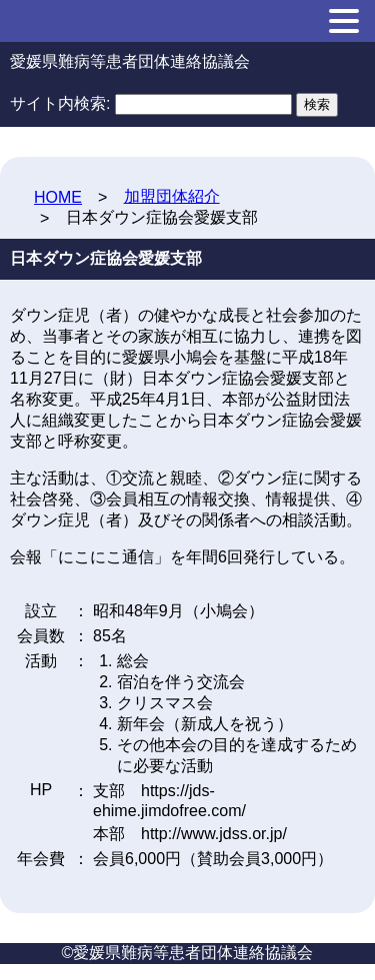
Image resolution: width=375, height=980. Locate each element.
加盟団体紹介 (172, 196)
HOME (58, 197)
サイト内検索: (60, 103)
